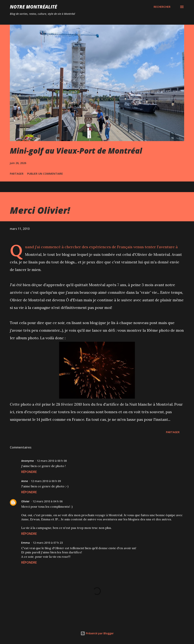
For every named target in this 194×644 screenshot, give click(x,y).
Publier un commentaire (45, 174)
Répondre (29, 472)
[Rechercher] (162, 7)
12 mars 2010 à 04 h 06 (48, 501)
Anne (25, 481)
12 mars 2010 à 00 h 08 (52, 461)
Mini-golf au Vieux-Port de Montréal (76, 151)
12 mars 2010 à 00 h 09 (46, 481)
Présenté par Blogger (97, 633)
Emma (25, 543)
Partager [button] (17, 174)
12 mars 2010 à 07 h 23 (48, 543)
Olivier (25, 501)
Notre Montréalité (33, 7)
